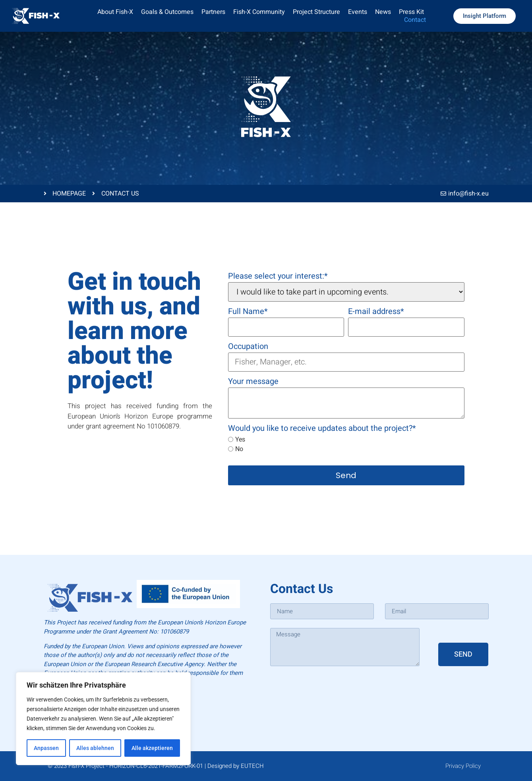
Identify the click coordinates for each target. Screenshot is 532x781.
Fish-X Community (259, 12)
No (236, 449)
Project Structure (316, 12)
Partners (213, 12)
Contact (415, 20)
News (383, 12)
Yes (237, 440)
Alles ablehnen (95, 748)
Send (346, 475)
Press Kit (411, 12)
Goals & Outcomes (167, 12)
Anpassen (46, 748)
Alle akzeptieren (152, 748)
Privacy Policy (463, 766)
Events (358, 12)
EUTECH (252, 766)
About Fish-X (115, 12)
